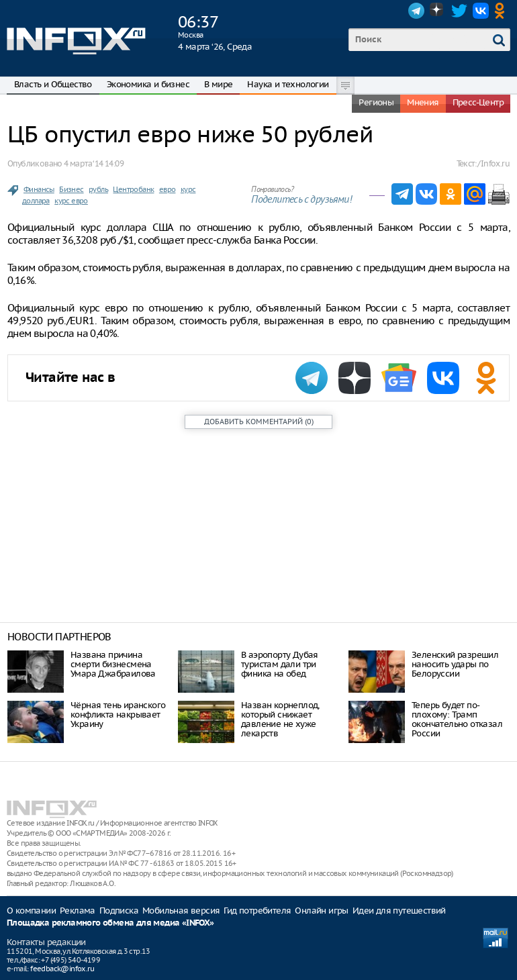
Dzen (438, 11)
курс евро (71, 201)
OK (502, 11)
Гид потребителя (257, 911)
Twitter (459, 11)
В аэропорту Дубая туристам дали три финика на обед (280, 664)
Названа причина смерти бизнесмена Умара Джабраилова (113, 664)
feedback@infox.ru (62, 969)
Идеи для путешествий (399, 911)
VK (481, 11)
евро (168, 189)
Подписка (119, 911)
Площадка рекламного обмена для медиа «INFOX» (110, 923)
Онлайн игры (321, 911)
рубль (98, 189)
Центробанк (133, 189)
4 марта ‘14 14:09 (94, 163)
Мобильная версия (181, 911)
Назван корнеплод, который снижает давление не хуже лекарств (280, 719)
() (259, 422)
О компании (31, 911)
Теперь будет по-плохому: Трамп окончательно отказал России (457, 719)
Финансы (39, 189)
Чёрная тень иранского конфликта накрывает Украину (118, 715)
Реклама (78, 911)
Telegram (416, 11)
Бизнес (71, 189)
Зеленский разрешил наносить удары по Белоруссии (455, 664)
